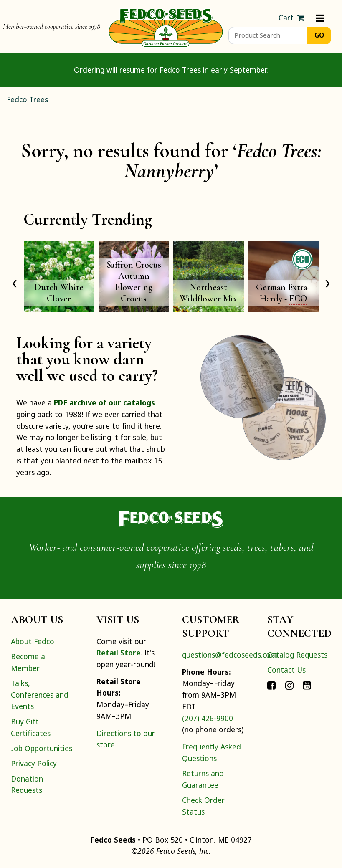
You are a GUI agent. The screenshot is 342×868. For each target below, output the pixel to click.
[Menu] (320, 18)
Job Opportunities (42, 748)
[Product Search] (268, 35)
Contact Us (286, 670)
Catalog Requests (297, 655)
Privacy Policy (34, 763)
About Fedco (33, 641)
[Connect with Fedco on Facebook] (271, 685)
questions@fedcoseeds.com (230, 655)
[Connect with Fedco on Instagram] (289, 685)
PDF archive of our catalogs (104, 402)
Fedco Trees (27, 99)
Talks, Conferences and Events (40, 695)
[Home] (166, 27)
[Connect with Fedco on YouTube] (307, 685)
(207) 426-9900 (208, 718)
